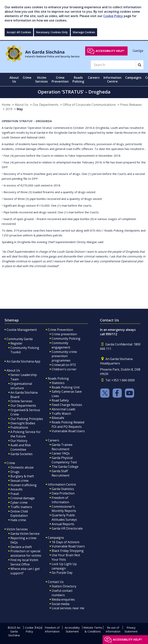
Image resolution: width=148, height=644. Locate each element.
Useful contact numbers (62, 593)
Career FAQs (61, 453)
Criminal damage (23, 498)
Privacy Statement (131, 630)
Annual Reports (63, 524)
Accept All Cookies (19, 32)
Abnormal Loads (63, 409)
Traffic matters (21, 507)
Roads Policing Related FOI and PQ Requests (68, 424)
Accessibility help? (110, 51)
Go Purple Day (62, 573)
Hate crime (18, 520)
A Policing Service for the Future (26, 434)
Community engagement (61, 345)
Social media (61, 604)
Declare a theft (21, 547)
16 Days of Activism (66, 542)
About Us (22, 105)
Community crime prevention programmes (64, 356)
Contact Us (56, 582)
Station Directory (64, 586)
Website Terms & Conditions (93, 630)
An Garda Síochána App (23, 361)
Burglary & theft (22, 476)
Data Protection (63, 493)
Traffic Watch (61, 414)
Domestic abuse (22, 467)
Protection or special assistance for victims (26, 553)
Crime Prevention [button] (60, 79)
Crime (11, 463)
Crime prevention (64, 334)
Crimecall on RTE (64, 365)
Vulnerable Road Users (68, 431)
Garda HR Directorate (67, 528)
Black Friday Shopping (68, 551)
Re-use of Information (113, 630)
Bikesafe (58, 418)
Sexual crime (19, 481)
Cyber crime (19, 502)
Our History (19, 441)
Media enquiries (63, 599)
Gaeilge (138, 51)
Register (16, 343)
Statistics (58, 383)
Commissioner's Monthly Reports (64, 509)
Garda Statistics (63, 489)
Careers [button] (94, 78)
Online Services (21, 401)
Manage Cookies (84, 32)
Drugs (15, 472)
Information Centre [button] (112, 79)
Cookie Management (22, 330)
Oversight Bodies (23, 423)
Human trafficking (24, 485)
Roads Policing (58, 378)
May (20, 109)
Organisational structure (21, 386)
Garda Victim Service (25, 534)
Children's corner (64, 369)
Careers (53, 440)
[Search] (113, 65)
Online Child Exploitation (19, 514)
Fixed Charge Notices (67, 405)
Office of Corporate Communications (89, 105)
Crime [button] (27, 78)
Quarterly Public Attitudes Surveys (64, 517)
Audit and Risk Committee (21, 447)
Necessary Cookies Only (52, 32)
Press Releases (131, 105)
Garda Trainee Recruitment (62, 447)
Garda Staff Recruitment (61, 473)
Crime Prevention (60, 330)
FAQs (38, 628)
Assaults (16, 489)
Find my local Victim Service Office (24, 562)
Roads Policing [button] (78, 79)
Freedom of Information (60, 500)
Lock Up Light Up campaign (64, 566)
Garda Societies (21, 454)
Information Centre (62, 484)
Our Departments (46, 105)
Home (6, 105)
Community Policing (66, 339)
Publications (19, 427)
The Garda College (65, 467)
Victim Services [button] (42, 79)
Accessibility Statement (72, 630)
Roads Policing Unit (66, 387)
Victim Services (17, 529)
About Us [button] (14, 79)
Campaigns (56, 538)
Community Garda (20, 339)
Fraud (15, 494)
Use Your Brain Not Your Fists (66, 557)
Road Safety (60, 400)
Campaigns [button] (133, 78)
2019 (9, 109)
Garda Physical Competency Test (64, 460)
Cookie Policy (113, 16)
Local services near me (68, 608)
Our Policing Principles (27, 419)
